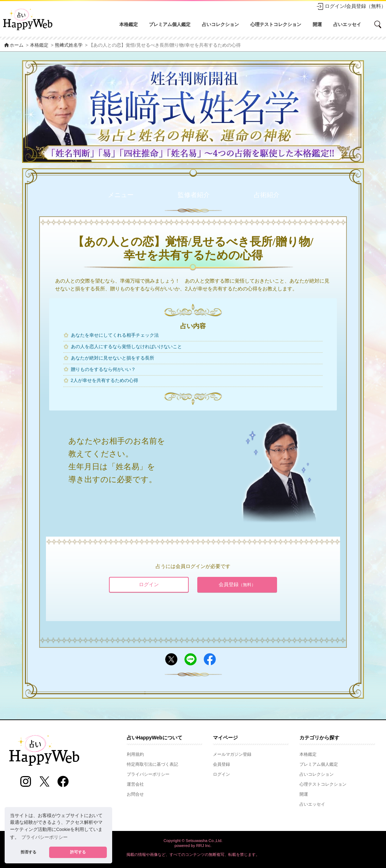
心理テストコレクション (276, 24)
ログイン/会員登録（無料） (351, 6)
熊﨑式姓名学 (69, 45)
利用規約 (135, 754)
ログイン (149, 584)
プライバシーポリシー (148, 774)
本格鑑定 (129, 24)
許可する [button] (78, 852)
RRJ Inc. (204, 846)
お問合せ (135, 794)
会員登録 (237, 584)
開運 (317, 24)
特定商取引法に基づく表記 (152, 764)
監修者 (194, 195)
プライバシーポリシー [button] (45, 837)
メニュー (121, 195)
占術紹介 (267, 195)
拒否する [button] (28, 852)
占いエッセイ (347, 24)
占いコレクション (220, 24)
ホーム (14, 45)
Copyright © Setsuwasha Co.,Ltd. (193, 841)
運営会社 (135, 784)
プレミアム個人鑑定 (170, 24)
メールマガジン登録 (232, 754)
